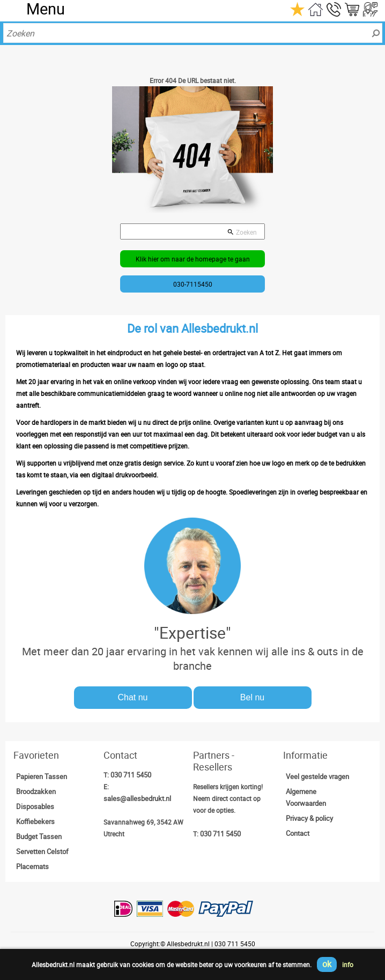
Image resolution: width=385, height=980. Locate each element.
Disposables (35, 806)
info (348, 964)
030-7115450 (193, 284)
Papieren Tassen (42, 776)
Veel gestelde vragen (317, 776)
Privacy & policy (309, 818)
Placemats (32, 866)
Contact (298, 833)
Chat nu (132, 697)
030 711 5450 (131, 775)
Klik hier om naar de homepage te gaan (193, 259)
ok (327, 964)
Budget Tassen (39, 836)
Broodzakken (36, 791)
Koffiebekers (35, 821)
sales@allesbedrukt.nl (137, 798)
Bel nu (252, 697)
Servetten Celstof (42, 851)
